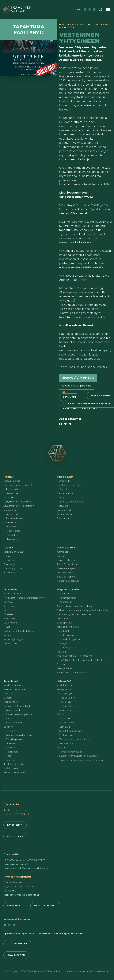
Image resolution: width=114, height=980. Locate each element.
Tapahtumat (11, 681)
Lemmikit (65, 727)
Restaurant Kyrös (66, 568)
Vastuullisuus (66, 735)
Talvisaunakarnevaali (71, 752)
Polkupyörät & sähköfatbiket (19, 631)
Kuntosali (9, 602)
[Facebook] (85, 9)
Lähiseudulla (10, 643)
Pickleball (9, 614)
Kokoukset (63, 594)
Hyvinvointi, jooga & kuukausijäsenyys (24, 598)
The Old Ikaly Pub (67, 573)
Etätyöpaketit (65, 623)
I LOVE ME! (12, 535)
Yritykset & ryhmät (68, 589)
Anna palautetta (68, 710)
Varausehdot (11, 510)
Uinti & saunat (65, 477)
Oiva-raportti (16, 955)
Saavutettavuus (68, 743)
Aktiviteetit (10, 589)
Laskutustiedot (68, 706)
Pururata (8, 635)
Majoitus (9, 477)
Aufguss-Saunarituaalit (72, 502)
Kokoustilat (66, 602)
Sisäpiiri (8, 698)
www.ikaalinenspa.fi (97, 350)
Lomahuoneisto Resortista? (19, 506)
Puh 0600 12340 (12, 860)
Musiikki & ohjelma (70, 639)
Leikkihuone (10, 623)
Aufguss (64, 497)
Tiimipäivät (63, 619)
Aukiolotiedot (64, 685)
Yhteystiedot (64, 689)
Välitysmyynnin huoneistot (18, 502)
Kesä (9, 756)
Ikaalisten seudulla (14, 764)
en (79, 10)
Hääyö (63, 643)
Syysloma (11, 731)
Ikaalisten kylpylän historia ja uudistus (77, 756)
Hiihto (7, 627)
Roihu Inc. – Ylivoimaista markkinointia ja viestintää (82, 971)
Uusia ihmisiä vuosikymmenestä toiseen (81, 760)
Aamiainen (63, 552)
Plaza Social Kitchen (68, 564)
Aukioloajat (15, 836)
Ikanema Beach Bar (68, 581)
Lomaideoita (11, 514)
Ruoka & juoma (66, 548)
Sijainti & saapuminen (71, 731)
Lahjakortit (65, 718)
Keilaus (7, 610)
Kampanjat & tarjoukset (17, 706)
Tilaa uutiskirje (67, 698)
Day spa (8, 548)
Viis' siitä (10, 718)
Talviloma (11, 748)
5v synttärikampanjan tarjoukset (89, 404)
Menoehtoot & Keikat (16, 689)
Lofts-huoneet (11, 493)
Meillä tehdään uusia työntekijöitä (75, 606)
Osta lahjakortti (45, 906)
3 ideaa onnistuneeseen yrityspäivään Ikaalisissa (83, 610)
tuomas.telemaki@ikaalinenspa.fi (22, 868)
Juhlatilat (64, 631)
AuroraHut (9, 497)
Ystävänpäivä (11, 768)
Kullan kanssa (13, 531)
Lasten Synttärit (68, 648)
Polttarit (61, 652)
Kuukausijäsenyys (13, 639)
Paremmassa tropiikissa (19, 714)
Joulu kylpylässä (15, 739)
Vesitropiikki (64, 481)
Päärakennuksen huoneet (18, 485)
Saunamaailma (65, 493)
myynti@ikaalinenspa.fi (16, 864)
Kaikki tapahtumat (14, 685)
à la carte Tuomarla (68, 560)
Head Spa (9, 573)
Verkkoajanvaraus (13, 552)
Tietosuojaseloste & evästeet (75, 739)
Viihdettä (11, 522)
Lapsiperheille (65, 510)
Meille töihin (66, 702)
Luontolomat (13, 527)
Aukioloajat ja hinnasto (72, 485)
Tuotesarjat (10, 564)
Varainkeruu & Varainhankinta (73, 672)
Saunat (63, 489)
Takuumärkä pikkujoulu (19, 735)
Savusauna (63, 518)
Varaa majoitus (100, 395)
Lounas (61, 556)
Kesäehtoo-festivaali (15, 772)
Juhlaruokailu (66, 635)
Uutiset (61, 748)
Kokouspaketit (67, 598)
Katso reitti (15, 825)
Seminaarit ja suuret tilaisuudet (74, 614)
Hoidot (7, 556)
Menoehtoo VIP (12, 702)
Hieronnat (9, 560)
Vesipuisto (62, 506)
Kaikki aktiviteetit (13, 594)
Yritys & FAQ (64, 681)
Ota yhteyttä (66, 694)
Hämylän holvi (65, 668)
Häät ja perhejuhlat (68, 627)
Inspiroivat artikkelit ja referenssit (75, 656)
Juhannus (11, 760)
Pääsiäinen (12, 752)
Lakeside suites (12, 489)
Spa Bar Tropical (66, 577)
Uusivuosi (11, 743)
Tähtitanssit (10, 694)
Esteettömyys (67, 723)
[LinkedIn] (94, 9)
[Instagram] (90, 9)
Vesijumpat (10, 606)
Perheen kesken (15, 518)
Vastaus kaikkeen (15, 710)
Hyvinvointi (12, 539)
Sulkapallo (9, 619)
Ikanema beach (66, 514)
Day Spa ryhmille (13, 568)
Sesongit (8, 727)
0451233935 (10, 891)
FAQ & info (63, 714)
